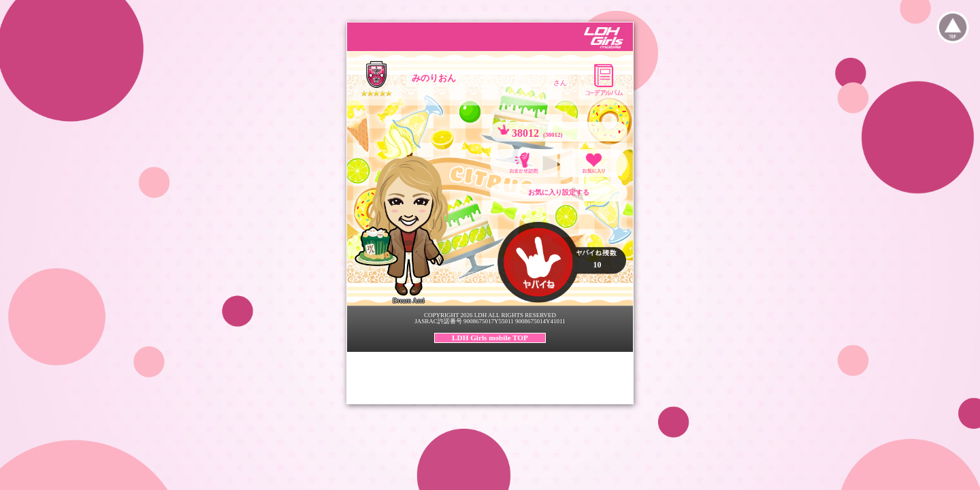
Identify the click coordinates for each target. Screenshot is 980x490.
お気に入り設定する (559, 192)
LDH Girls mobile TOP (490, 338)
